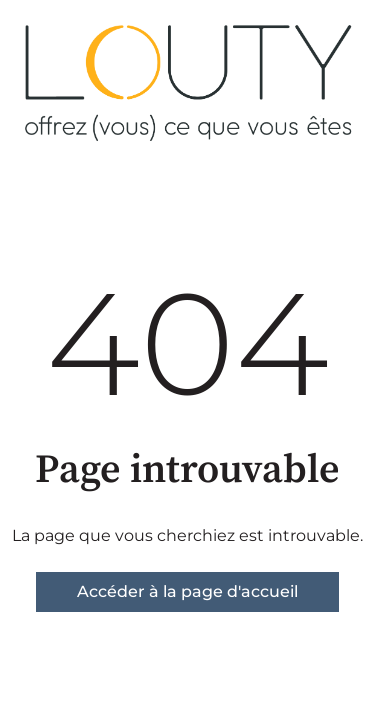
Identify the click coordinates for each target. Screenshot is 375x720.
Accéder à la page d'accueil (187, 591)
